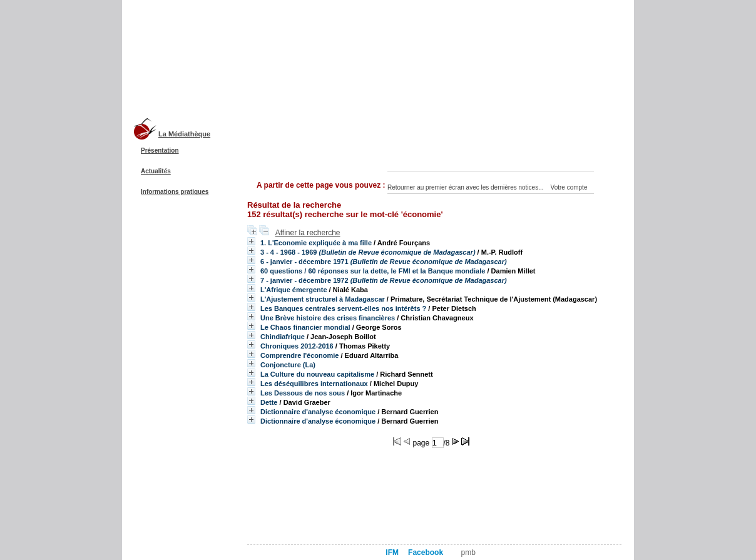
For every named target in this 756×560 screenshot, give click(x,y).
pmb (468, 552)
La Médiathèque (184, 134)
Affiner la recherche (308, 233)
